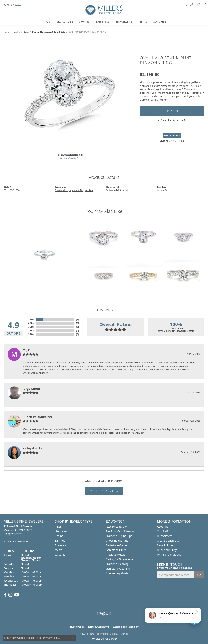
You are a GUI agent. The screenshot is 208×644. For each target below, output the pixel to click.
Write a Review (104, 491)
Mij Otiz (28, 350)
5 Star (31, 319)
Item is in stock (172, 135)
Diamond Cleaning (117, 564)
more (164, 100)
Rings (46, 22)
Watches (160, 22)
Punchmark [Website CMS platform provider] (111, 639)
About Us (163, 527)
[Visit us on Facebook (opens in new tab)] (5, 595)
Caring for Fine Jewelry (120, 559)
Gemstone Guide (116, 550)
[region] (70, 94)
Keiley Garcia (32, 448)
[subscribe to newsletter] (199, 575)
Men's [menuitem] (59, 550)
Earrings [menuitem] (60, 541)
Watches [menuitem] (60, 555)
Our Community (167, 550)
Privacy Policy (76, 627)
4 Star (31, 323)
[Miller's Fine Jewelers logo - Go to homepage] (104, 12)
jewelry (16, 32)
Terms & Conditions (169, 555)
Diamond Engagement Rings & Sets (49, 32)
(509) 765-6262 (70, 158)
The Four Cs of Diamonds (121, 531)
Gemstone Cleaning (118, 569)
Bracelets (124, 22)
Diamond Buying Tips (119, 536)
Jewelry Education (117, 527)
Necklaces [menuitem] (61, 531)
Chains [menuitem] (59, 536)
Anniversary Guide (117, 573)
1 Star (31, 334)
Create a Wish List (168, 541)
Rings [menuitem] (58, 527)
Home (7, 32)
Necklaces (65, 22)
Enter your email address (174, 568)
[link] (11, 5)
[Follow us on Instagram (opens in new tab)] (10, 595)
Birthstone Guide (116, 545)
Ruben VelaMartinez (38, 417)
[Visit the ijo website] (104, 614)
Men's (142, 22)
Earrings (103, 22)
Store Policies (165, 545)
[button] (185, 5)
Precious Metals (116, 555)
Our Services (165, 536)
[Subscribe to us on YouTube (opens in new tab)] (17, 595)
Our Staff (163, 531)
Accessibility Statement (126, 627)
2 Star (31, 331)
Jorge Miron (31, 389)
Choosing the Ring (117, 541)
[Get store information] (27, 542)
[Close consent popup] (73, 638)
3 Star (31, 327)
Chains (84, 22)
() (77, 319)
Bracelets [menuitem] (60, 545)
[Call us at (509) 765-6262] (27, 534)
